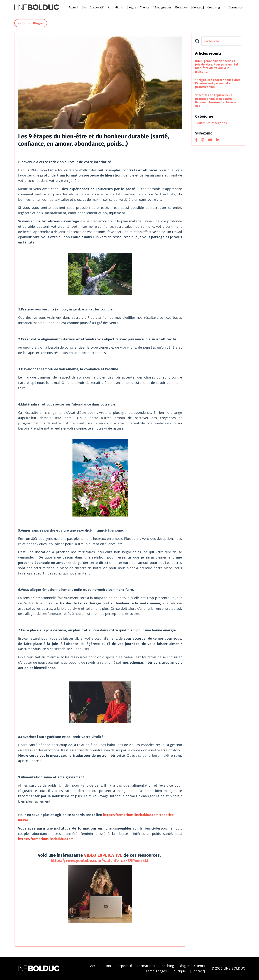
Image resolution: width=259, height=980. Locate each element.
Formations (115, 7)
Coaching (214, 7)
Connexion (236, 7)
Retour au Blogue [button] (31, 23)
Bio (83, 7)
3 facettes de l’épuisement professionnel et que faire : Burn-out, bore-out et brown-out (216, 100)
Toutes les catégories (212, 123)
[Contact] (198, 7)
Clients (144, 7)
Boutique (182, 7)
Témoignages (162, 7)
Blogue (131, 7)
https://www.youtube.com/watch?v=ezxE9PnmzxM (99, 860)
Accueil (72, 7)
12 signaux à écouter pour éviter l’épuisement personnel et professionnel (218, 83)
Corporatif (96, 7)
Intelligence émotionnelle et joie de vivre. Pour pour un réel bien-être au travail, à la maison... (217, 66)
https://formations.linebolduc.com (46, 839)
